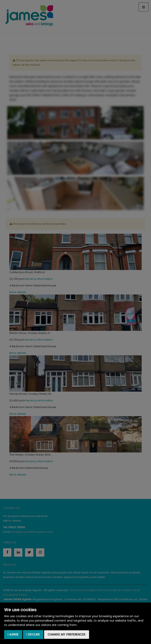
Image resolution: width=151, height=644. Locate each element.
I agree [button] (13, 634)
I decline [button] (33, 634)
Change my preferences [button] (67, 634)
